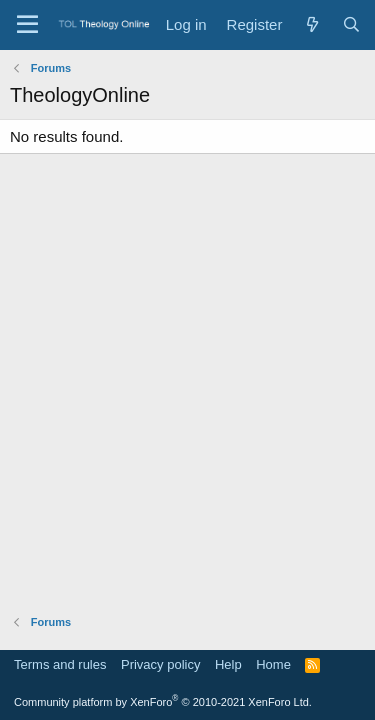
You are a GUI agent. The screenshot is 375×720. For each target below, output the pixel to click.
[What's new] (311, 24)
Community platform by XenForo (163, 702)
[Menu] (27, 25)
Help (228, 664)
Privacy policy (160, 664)
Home (273, 664)
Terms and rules (60, 664)
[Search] (351, 24)
